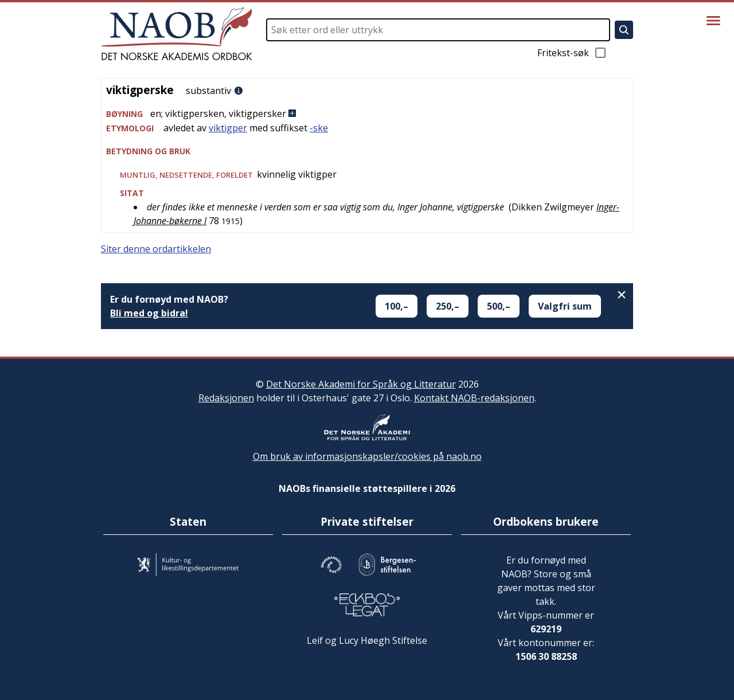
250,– (448, 306)
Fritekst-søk (572, 53)
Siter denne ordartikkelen (156, 249)
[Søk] (624, 30)
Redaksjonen (226, 398)
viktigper (228, 128)
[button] (367, 114)
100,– (397, 306)
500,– (499, 306)
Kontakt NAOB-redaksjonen (474, 398)
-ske (319, 128)
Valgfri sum (565, 306)
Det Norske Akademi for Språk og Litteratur (361, 384)
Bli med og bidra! (149, 313)
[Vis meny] (713, 21)
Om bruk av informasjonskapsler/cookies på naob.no (367, 456)
